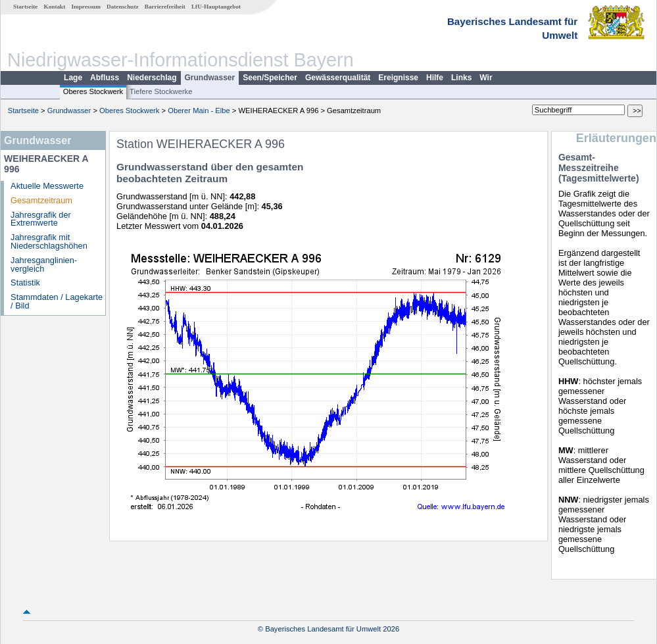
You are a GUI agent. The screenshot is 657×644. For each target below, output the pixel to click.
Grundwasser (210, 78)
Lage (73, 78)
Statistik (25, 283)
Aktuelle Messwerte (47, 186)
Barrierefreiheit (165, 7)
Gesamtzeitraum (41, 200)
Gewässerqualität (338, 78)
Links (461, 78)
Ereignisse (398, 78)
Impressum (86, 7)
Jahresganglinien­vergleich (44, 264)
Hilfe (435, 78)
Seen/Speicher (270, 78)
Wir (486, 78)
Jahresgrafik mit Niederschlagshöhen (49, 241)
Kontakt (55, 7)
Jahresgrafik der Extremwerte (41, 219)
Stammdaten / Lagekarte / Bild (57, 301)
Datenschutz (123, 7)
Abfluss (105, 78)
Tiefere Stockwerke (161, 91)
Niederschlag (152, 78)
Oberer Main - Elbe (199, 111)
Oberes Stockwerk (93, 91)
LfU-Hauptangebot (216, 7)
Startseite (25, 7)
